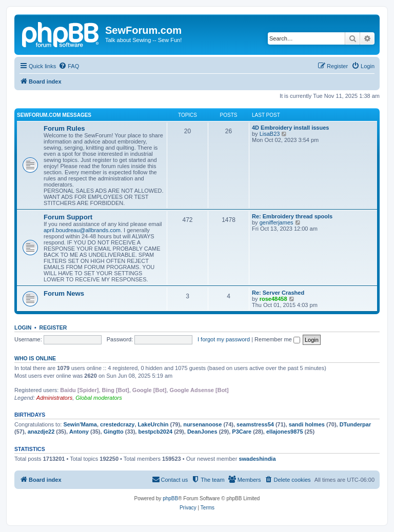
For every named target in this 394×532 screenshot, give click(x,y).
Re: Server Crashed (278, 293)
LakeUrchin (153, 424)
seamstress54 (255, 424)
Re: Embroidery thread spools (292, 216)
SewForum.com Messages (54, 115)
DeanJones (202, 432)
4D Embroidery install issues (290, 128)
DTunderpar (356, 424)
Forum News (64, 293)
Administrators (54, 398)
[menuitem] (69, 66)
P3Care (242, 432)
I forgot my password (224, 339)
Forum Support (68, 217)
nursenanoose (202, 424)
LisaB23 (270, 134)
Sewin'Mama (80, 424)
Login (23, 328)
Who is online (35, 358)
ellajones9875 (285, 432)
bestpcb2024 (155, 432)
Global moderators (99, 398)
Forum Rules (64, 128)
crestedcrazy (117, 424)
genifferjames (277, 222)
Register (53, 328)
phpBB (170, 498)
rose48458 (273, 299)
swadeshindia (257, 459)
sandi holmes (307, 424)
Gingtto (114, 432)
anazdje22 (41, 432)
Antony (79, 432)
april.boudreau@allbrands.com (82, 230)
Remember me (277, 339)
